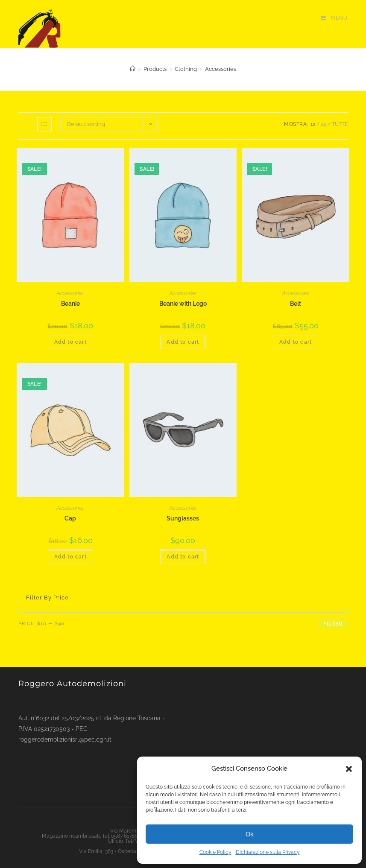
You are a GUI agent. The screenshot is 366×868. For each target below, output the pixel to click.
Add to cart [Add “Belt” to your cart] (296, 342)
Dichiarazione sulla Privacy (268, 852)
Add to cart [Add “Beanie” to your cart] (70, 342)
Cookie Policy (215, 852)
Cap (70, 518)
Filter (333, 624)
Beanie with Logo (183, 304)
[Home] (133, 69)
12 (313, 124)
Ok (250, 834)
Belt (296, 304)
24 (324, 124)
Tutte (340, 124)
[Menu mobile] (334, 18)
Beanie (70, 304)
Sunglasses (183, 518)
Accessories (70, 293)
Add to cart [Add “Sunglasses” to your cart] (183, 557)
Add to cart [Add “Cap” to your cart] (70, 557)
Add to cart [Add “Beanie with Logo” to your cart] (183, 342)
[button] (349, 769)
